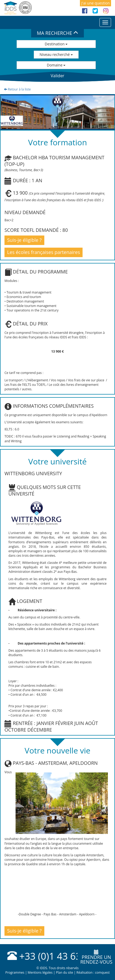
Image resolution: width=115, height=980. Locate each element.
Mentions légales (40, 972)
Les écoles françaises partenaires (44, 252)
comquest (102, 972)
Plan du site (64, 972)
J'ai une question (95, 3)
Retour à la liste (17, 89)
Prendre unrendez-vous (96, 957)
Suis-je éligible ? (24, 240)
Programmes (15, 972)
